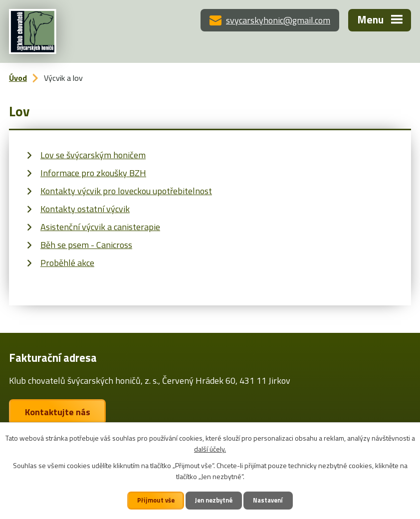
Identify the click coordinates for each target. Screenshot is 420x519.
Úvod (18, 78)
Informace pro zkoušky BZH (93, 173)
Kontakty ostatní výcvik (85, 209)
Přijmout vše (156, 500)
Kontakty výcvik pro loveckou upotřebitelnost (126, 191)
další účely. (210, 449)
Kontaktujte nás (58, 412)
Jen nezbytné (214, 500)
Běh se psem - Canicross (86, 245)
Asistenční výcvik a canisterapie (100, 227)
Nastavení (268, 500)
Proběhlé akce (67, 263)
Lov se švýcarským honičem (93, 155)
